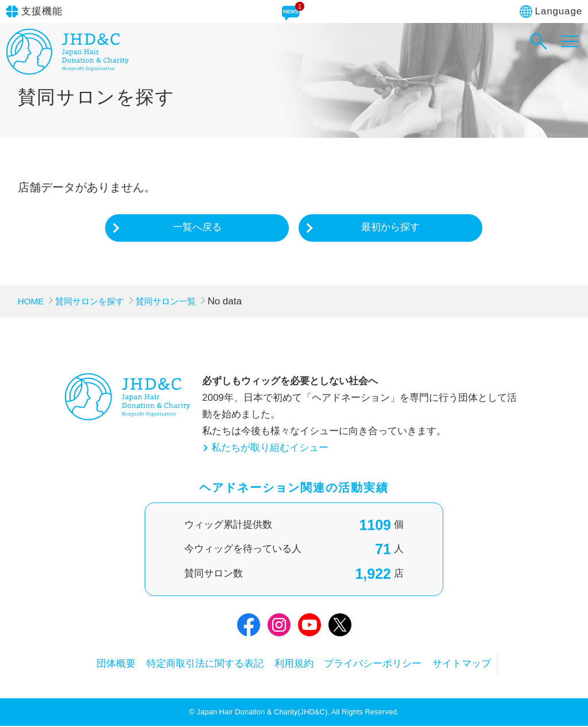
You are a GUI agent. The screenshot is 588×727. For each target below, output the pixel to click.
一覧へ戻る (197, 228)
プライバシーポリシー (382, 664)
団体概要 (98, 664)
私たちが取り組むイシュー (270, 448)
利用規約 (294, 664)
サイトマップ (481, 664)
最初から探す (390, 228)
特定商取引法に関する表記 (196, 664)
